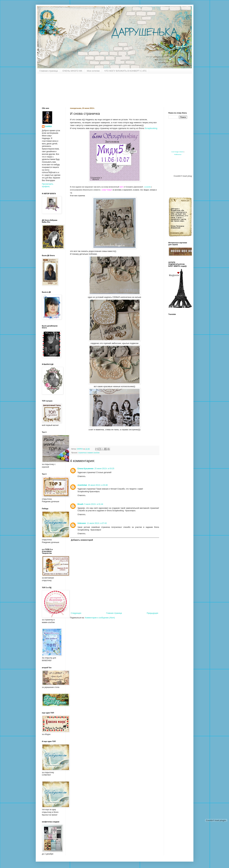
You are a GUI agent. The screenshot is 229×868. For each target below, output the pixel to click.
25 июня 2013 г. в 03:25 (104, 469)
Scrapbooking (151, 128)
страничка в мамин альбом (89, 453)
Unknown (82, 523)
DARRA (48, 126)
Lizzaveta (147, 187)
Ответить (82, 476)
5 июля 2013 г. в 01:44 (94, 504)
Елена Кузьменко (86, 469)
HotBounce (178, 154)
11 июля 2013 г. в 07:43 (97, 523)
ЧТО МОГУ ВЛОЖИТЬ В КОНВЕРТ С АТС (125, 71)
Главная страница (49, 71)
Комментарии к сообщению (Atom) (100, 618)
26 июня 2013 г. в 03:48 (98, 485)
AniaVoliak (82, 485)
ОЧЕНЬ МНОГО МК (72, 71)
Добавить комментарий (82, 540)
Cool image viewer (177, 152)
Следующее (76, 613)
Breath (81, 504)
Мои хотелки (93, 71)
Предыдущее (152, 613)
